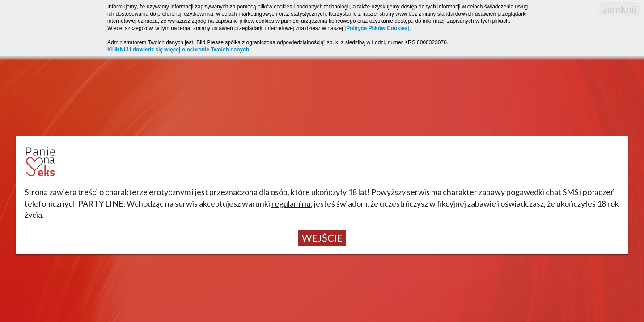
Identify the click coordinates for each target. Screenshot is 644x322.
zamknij (620, 9)
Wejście (322, 238)
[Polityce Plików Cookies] (377, 28)
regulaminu (291, 203)
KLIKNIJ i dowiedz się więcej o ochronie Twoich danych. (179, 50)
